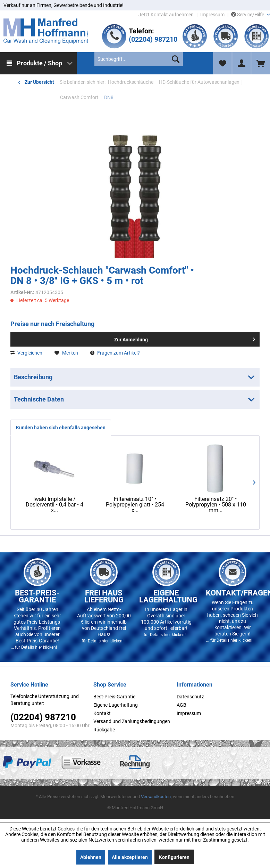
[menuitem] (38, 63)
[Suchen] (176, 59)
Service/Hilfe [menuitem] (248, 15)
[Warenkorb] (261, 63)
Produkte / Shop (39, 63)
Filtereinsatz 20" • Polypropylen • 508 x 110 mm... (216, 505)
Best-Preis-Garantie (114, 697)
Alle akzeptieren (130, 857)
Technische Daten (39, 399)
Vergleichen (26, 353)
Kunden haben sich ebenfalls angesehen (61, 428)
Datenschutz (190, 697)
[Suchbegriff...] (138, 59)
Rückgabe (104, 730)
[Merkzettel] (222, 63)
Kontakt (102, 713)
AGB (182, 705)
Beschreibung (33, 377)
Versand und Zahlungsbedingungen (132, 721)
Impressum (212, 15)
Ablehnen (91, 857)
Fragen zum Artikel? (115, 353)
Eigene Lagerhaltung (116, 705)
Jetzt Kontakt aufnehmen (166, 15)
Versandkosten (156, 797)
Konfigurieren (174, 857)
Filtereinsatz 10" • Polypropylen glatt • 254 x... (135, 505)
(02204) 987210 (153, 39)
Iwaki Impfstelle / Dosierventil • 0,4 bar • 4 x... (54, 505)
